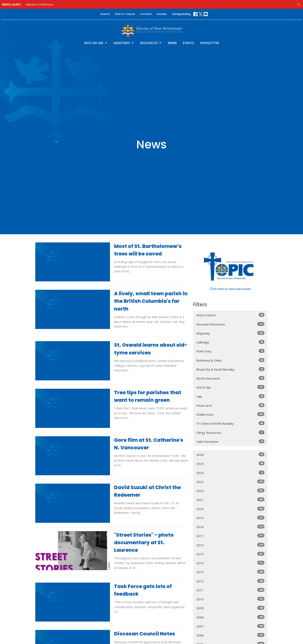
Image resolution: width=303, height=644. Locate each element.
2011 (230, 590)
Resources (151, 43)
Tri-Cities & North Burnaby (230, 423)
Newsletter (210, 43)
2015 (230, 554)
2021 (230, 500)
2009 (230, 608)
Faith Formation (230, 441)
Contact (146, 14)
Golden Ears (230, 414)
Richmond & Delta (230, 360)
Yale (230, 396)
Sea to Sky (230, 387)
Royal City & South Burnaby (230, 369)
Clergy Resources (230, 432)
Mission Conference (40, 4)
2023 (230, 482)
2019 (230, 518)
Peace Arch (230, 405)
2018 (230, 527)
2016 (230, 545)
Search (105, 14)
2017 (230, 536)
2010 (230, 599)
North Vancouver (230, 378)
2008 (230, 617)
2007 (230, 626)
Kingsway (230, 333)
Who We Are (96, 43)
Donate (162, 14)
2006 (230, 635)
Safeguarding (181, 14)
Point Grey (230, 351)
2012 (230, 581)
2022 (230, 491)
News (172, 43)
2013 (230, 572)
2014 (230, 563)
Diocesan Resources (230, 324)
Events (188, 43)
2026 (230, 455)
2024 (230, 473)
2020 (230, 509)
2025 (230, 464)
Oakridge (230, 342)
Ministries (124, 43)
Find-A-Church (125, 14)
